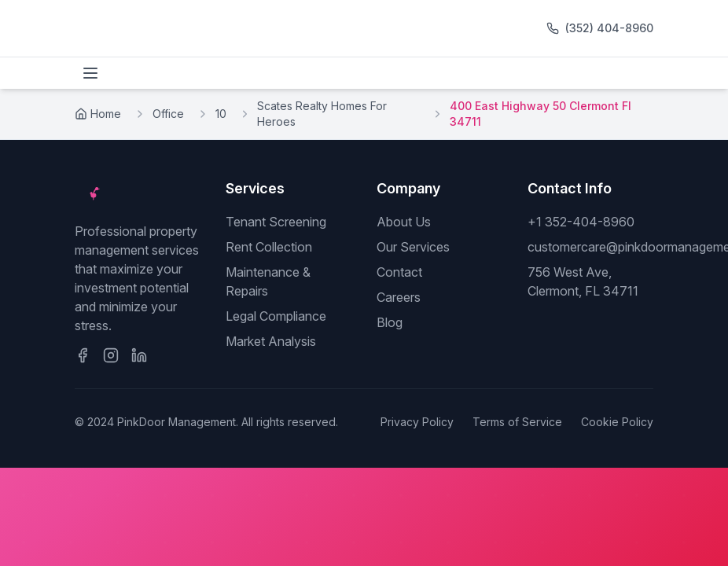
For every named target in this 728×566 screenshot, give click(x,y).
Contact (399, 272)
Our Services (413, 247)
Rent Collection (269, 247)
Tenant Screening (276, 222)
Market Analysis (271, 341)
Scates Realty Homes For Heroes (322, 114)
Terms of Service (517, 422)
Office (168, 114)
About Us (404, 222)
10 (221, 114)
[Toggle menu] (90, 73)
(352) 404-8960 (609, 28)
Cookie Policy (617, 422)
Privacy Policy (417, 422)
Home (98, 114)
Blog (390, 322)
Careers (399, 297)
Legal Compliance (276, 316)
